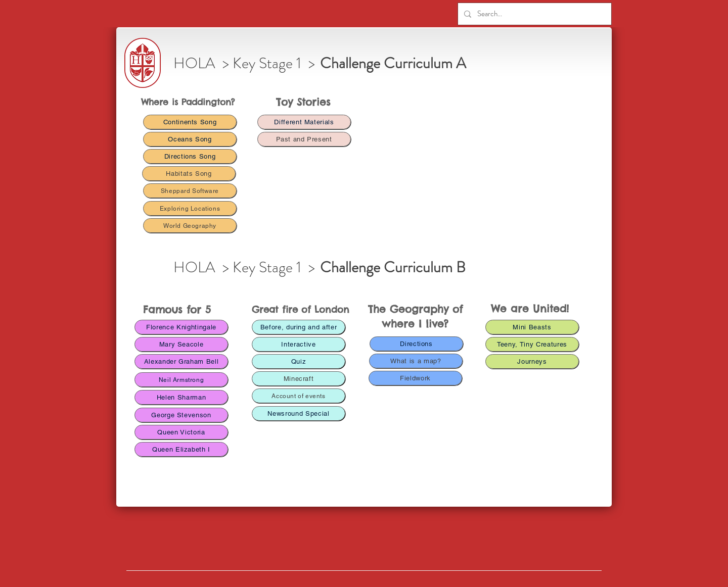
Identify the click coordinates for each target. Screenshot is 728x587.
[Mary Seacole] (181, 344)
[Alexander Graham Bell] (181, 361)
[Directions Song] (190, 156)
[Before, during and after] (299, 327)
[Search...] (534, 14)
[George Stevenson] (181, 415)
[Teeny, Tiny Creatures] (532, 344)
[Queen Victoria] (181, 432)
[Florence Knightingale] (181, 327)
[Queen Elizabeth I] (181, 449)
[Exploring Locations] (190, 208)
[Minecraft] (299, 379)
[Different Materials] (304, 122)
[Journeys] (532, 361)
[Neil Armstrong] (181, 380)
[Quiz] (299, 361)
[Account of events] (299, 396)
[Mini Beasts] (532, 327)
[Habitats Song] (189, 174)
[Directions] (416, 344)
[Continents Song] (190, 122)
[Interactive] (299, 344)
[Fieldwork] (415, 378)
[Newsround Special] (299, 413)
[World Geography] (190, 226)
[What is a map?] (416, 361)
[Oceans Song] (190, 139)
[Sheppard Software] (190, 191)
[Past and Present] (304, 139)
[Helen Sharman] (181, 397)
